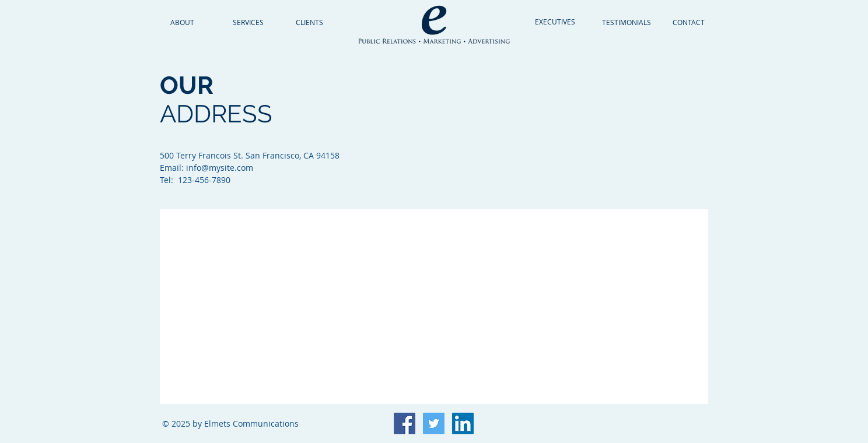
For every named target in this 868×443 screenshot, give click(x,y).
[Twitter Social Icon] (434, 423)
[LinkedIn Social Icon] (463, 423)
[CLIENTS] (309, 22)
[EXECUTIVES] (555, 22)
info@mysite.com (220, 168)
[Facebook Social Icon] (405, 423)
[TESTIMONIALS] (626, 22)
